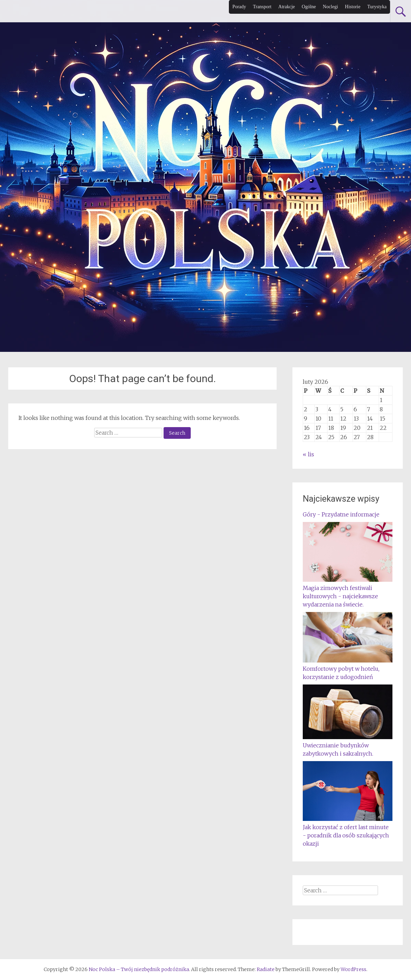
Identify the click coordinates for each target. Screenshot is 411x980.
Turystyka (377, 7)
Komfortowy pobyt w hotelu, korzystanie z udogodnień (348, 669)
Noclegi (330, 7)
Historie (353, 7)
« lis (308, 454)
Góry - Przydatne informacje (341, 514)
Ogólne (309, 7)
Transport (262, 7)
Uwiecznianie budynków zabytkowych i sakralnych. (348, 745)
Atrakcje (287, 7)
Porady (239, 7)
